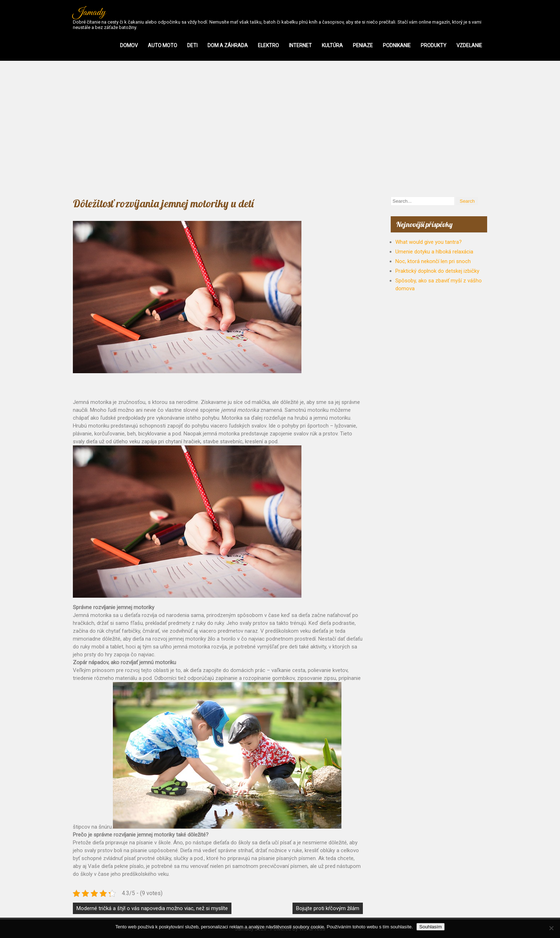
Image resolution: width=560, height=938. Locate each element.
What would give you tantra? (429, 242)
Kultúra (332, 45)
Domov (129, 45)
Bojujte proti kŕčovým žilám (328, 908)
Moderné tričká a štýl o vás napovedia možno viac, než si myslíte (152, 908)
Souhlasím (431, 927)
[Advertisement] (280, 129)
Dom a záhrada (228, 45)
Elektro (268, 45)
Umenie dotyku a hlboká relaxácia (434, 252)
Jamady (89, 13)
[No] (551, 928)
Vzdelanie (469, 45)
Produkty (434, 45)
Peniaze (363, 45)
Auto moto (162, 45)
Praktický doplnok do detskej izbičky (437, 271)
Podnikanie (397, 45)
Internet (300, 45)
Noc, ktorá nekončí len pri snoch (433, 261)
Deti (192, 45)
